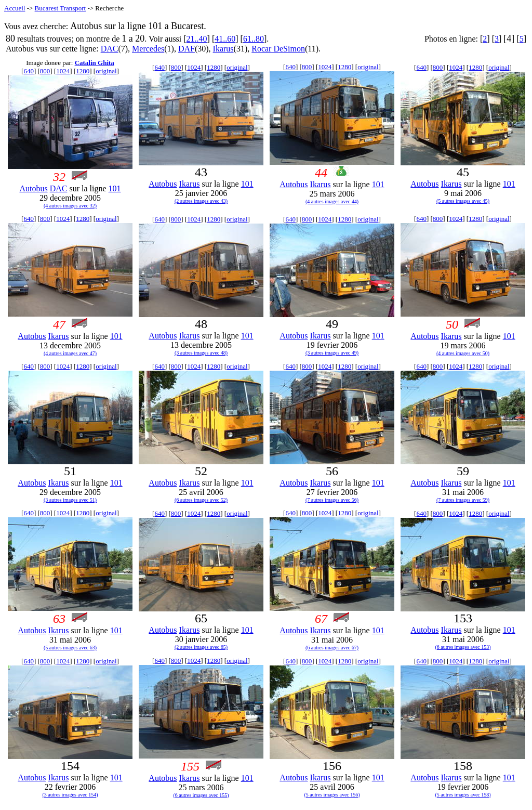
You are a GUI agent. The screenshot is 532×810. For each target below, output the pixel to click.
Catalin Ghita (95, 63)
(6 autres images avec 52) (201, 500)
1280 (83, 71)
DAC (110, 49)
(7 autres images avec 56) (332, 500)
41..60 (225, 39)
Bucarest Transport (61, 8)
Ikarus (223, 49)
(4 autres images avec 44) (332, 201)
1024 (63, 71)
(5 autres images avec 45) (463, 201)
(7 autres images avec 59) (463, 500)
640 (29, 71)
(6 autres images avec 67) (332, 648)
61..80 (254, 39)
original (106, 71)
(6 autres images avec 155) (201, 795)
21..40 (197, 39)
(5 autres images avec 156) (332, 795)
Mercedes (148, 49)
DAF (187, 49)
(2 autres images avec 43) (201, 201)
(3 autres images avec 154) (70, 795)
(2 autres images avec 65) (201, 647)
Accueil (15, 8)
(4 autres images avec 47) (70, 353)
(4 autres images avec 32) (70, 206)
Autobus (33, 188)
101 (115, 188)
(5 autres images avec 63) (70, 648)
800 (45, 71)
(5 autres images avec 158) (463, 795)
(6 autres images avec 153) (463, 647)
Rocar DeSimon (278, 49)
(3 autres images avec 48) (201, 353)
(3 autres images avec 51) (70, 500)
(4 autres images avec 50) (463, 353)
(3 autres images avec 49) (332, 353)
